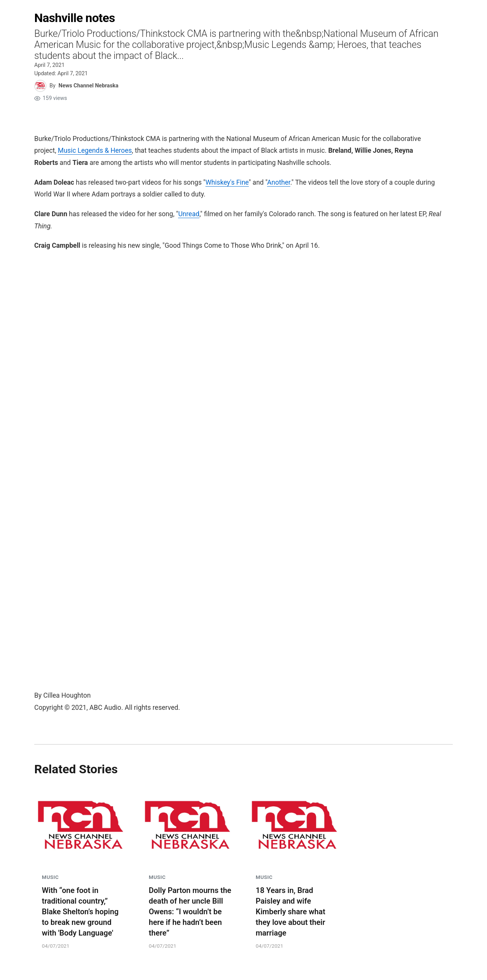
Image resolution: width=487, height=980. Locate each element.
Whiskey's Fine (227, 182)
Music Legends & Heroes (95, 150)
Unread (189, 214)
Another (279, 182)
